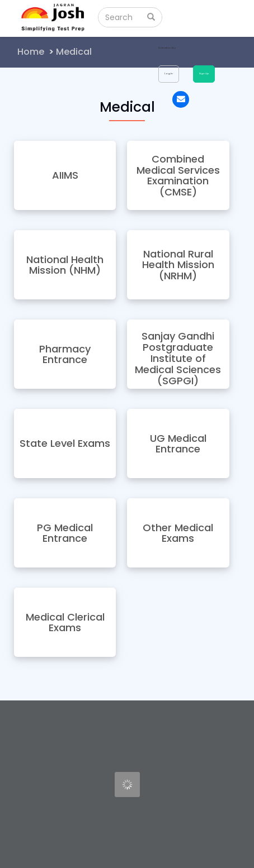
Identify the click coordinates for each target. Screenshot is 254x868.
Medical (74, 52)
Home (31, 52)
